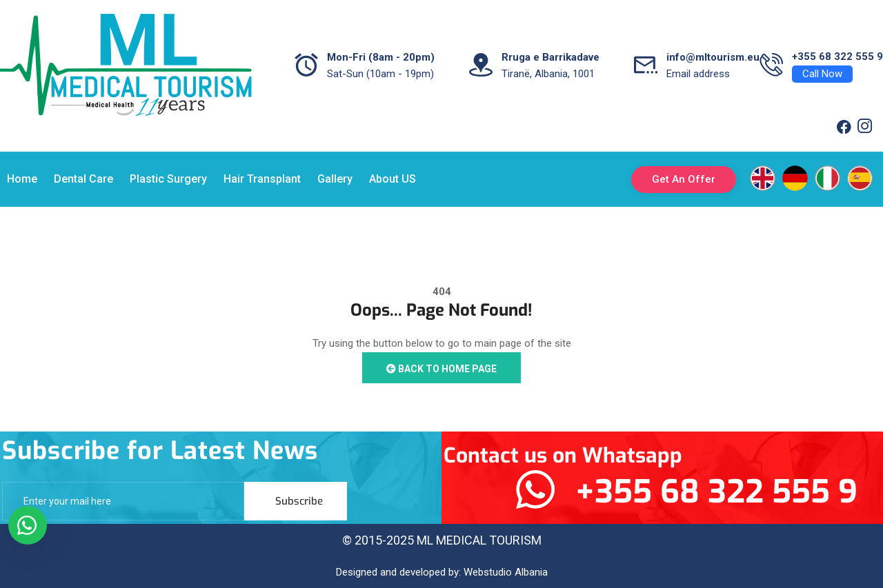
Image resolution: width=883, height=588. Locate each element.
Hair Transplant (262, 179)
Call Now (822, 74)
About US (393, 179)
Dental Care (83, 179)
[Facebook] (844, 128)
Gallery (335, 179)
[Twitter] (864, 128)
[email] (123, 501)
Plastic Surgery (168, 179)
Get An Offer (684, 179)
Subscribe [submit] (299, 501)
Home (22, 179)
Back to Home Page (441, 369)
